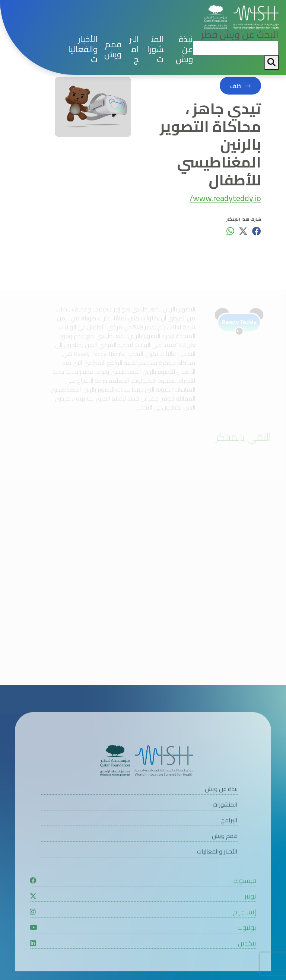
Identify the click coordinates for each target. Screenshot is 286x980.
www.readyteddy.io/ (225, 199)
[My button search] (271, 62)
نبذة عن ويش (184, 49)
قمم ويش (113, 50)
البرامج (134, 49)
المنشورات (155, 49)
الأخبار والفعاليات (83, 49)
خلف (236, 86)
